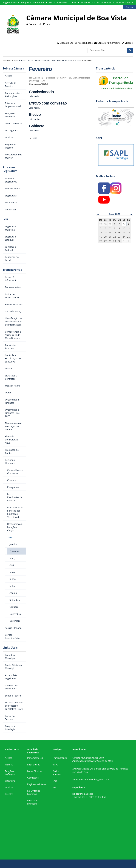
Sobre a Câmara (13, 69)
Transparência (42, 60)
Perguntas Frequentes (33, 2)
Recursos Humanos (62, 60)
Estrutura (10, 781)
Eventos (9, 794)
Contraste (115, 43)
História (9, 765)
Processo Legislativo (10, 169)
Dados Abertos (57, 773)
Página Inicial (10, 2)
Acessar (130, 7)
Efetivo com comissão (48, 103)
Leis (5, 219)
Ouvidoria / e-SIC (125, 2)
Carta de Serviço (103, 2)
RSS (74, 2)
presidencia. (85, 779)
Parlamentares (35, 758)
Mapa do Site (67, 43)
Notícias (9, 787)
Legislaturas (34, 765)
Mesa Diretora (35, 771)
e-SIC (55, 765)
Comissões (33, 778)
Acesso (9, 758)
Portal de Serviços (58, 2)
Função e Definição (10, 773)
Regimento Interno (37, 784)
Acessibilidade (85, 43)
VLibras (129, 43)
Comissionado (41, 92)
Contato (102, 43)
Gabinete (37, 126)
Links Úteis (10, 648)
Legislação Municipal (33, 802)
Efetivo (35, 114)
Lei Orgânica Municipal (34, 792)
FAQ (55, 781)
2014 (77, 60)
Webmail (85, 2)
